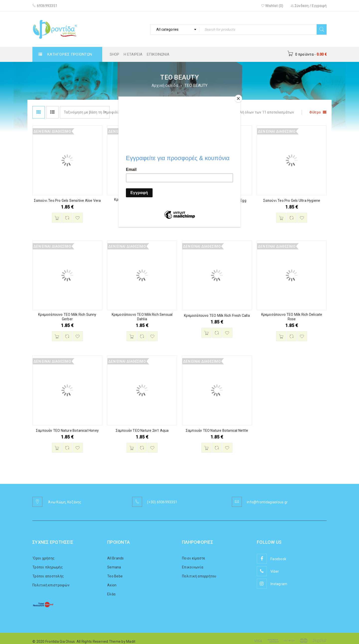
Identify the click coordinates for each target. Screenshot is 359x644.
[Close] (239, 98)
